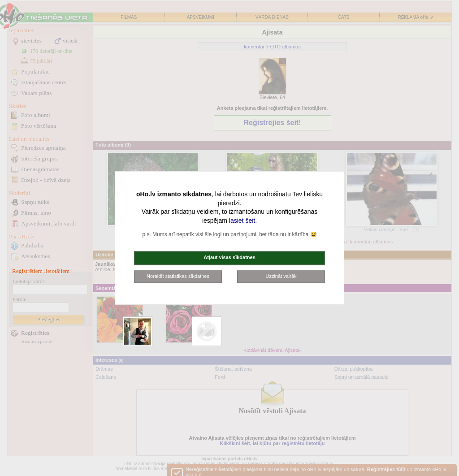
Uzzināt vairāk (281, 276)
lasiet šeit (242, 221)
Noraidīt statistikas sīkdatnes (178, 276)
